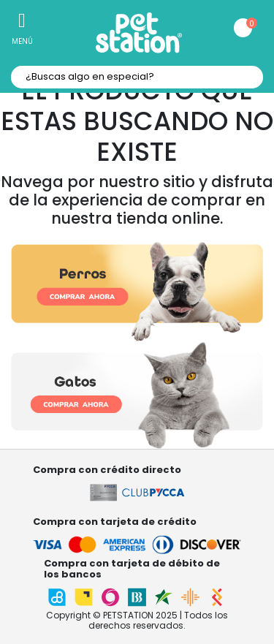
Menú (22, 41)
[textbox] (137, 77)
